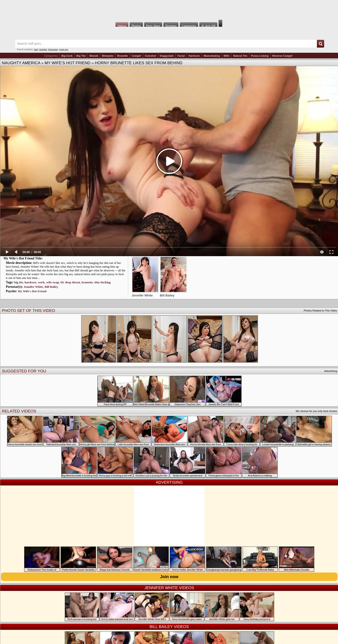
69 (62, 282)
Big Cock (67, 56)
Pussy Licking (260, 56)
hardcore (31, 282)
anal (36, 49)
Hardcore (194, 56)
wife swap (53, 282)
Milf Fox (169, 10)
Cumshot (150, 56)
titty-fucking (102, 282)
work (41, 282)
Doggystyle (167, 56)
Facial (181, 56)
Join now (169, 577)
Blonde (94, 56)
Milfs (227, 56)
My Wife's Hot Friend (67, 63)
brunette (87, 282)
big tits (19, 282)
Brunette (122, 56)
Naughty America (21, 63)
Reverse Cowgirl (282, 56)
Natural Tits (240, 56)
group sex (63, 49)
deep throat (73, 282)
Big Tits (81, 56)
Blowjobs (108, 56)
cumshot (43, 49)
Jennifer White (33, 287)
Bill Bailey (51, 287)
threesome (53, 49)
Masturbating (212, 56)
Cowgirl (136, 56)
